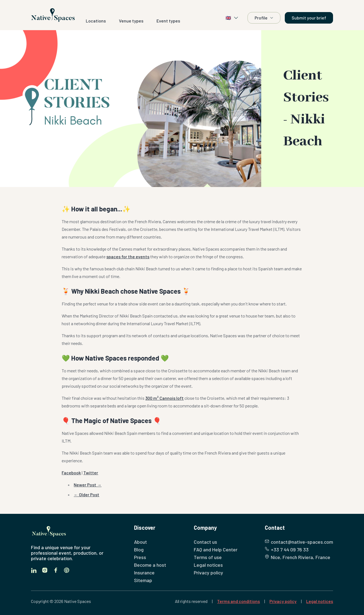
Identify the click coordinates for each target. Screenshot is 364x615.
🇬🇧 (232, 18)
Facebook (71, 473)
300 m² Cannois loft (164, 398)
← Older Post (86, 494)
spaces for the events (128, 257)
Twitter (91, 473)
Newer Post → (88, 485)
